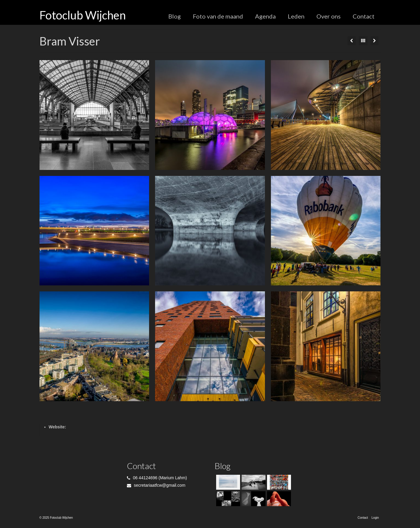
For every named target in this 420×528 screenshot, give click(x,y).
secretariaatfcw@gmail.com (156, 485)
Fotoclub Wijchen (83, 15)
